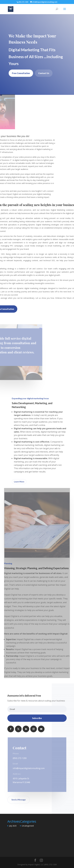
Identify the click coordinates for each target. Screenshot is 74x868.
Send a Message (19, 800)
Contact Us (44, 73)
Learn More (19, 482)
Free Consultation (21, 73)
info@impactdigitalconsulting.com (29, 768)
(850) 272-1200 (20, 758)
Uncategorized (28, 826)
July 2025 (13, 826)
